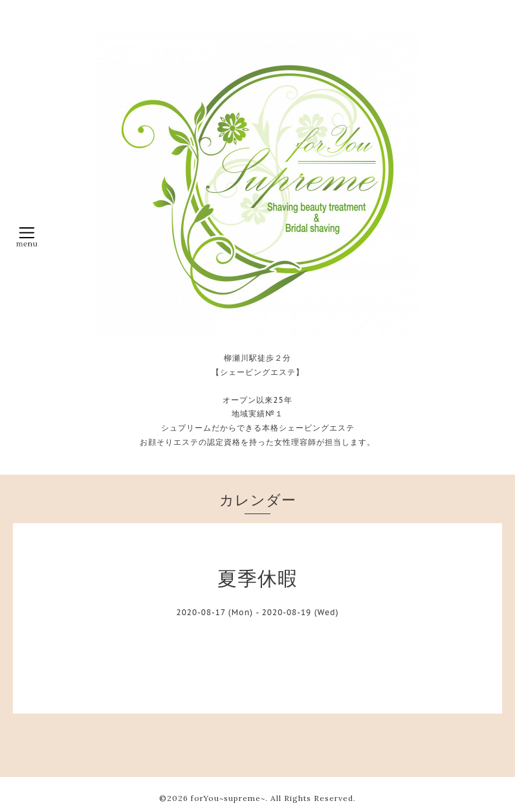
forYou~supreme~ (228, 798)
